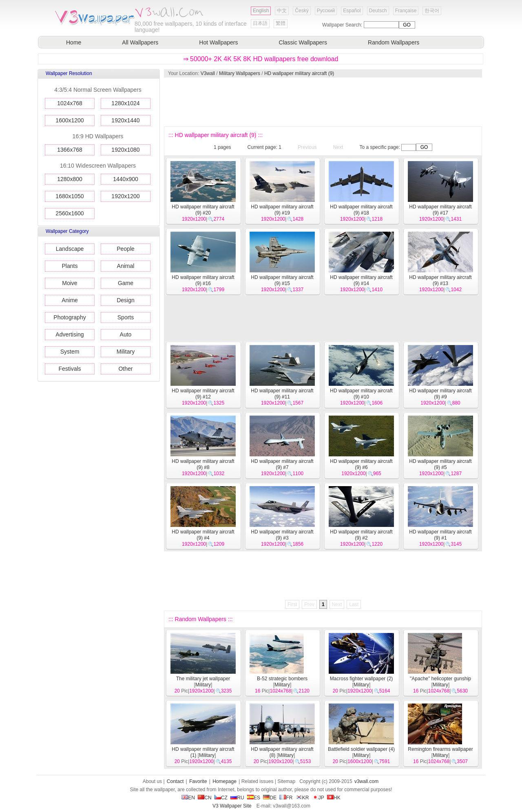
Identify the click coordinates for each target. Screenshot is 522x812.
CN (205, 798)
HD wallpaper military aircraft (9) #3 (282, 535)
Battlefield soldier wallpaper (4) (361, 749)
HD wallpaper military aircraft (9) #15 (282, 280)
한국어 (432, 11)
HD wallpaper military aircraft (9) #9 (440, 394)
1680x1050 (70, 196)
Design (126, 300)
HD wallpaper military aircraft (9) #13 (440, 280)
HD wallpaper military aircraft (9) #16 (203, 280)
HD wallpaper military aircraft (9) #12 (203, 394)
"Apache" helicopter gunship (440, 679)
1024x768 (70, 103)
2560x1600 (70, 213)
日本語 (260, 23)
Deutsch (378, 11)
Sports (126, 317)
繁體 (281, 23)
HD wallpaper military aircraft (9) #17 (440, 210)
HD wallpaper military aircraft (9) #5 (440, 464)
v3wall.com (366, 781)
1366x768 (70, 150)
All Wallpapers (140, 42)
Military (126, 352)
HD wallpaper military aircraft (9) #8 (203, 464)
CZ (221, 798)
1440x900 (126, 179)
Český (302, 11)
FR (286, 798)
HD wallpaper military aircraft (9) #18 (361, 210)
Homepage (225, 781)
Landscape (70, 249)
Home (74, 42)
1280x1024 (125, 103)
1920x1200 (125, 196)
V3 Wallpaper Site (232, 806)
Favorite (198, 781)
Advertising (70, 334)
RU (237, 798)
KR (302, 798)
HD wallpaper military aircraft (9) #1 (440, 535)
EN (188, 798)
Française (406, 11)
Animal (126, 266)
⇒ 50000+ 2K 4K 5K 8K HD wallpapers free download (261, 59)
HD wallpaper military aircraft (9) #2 (361, 535)
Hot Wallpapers (218, 42)
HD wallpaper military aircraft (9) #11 (282, 394)
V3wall (208, 73)
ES (254, 798)
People (126, 249)
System (70, 352)
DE (270, 798)
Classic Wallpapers (303, 42)
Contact (175, 781)
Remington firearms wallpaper (440, 749)
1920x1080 (125, 150)
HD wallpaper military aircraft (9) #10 (361, 394)
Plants (70, 266)
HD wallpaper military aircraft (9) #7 (282, 464)
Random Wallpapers (394, 42)
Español (352, 11)
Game (126, 283)
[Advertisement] (323, 102)
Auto (126, 334)
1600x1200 (70, 120)
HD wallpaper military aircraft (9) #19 (282, 210)
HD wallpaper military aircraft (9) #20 (203, 210)
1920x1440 (125, 120)
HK (334, 798)
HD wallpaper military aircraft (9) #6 (361, 464)
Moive (70, 283)
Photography (70, 317)
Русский (326, 11)
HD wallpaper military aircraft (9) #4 (203, 535)
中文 (282, 11)
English (261, 11)
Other (125, 369)
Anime (70, 300)
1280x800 (70, 179)
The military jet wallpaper (203, 679)
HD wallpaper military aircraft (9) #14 (361, 280)
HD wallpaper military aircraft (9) (299, 73)
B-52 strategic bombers (282, 679)
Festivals (70, 369)
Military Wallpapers (240, 73)
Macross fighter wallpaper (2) (362, 679)
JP (318, 798)
